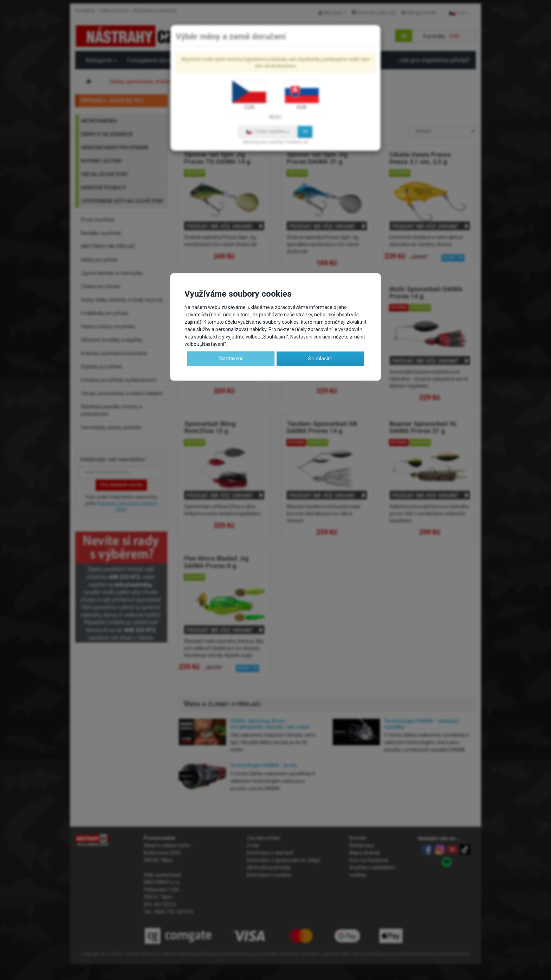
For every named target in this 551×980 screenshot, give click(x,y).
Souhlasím (320, 359)
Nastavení (231, 359)
